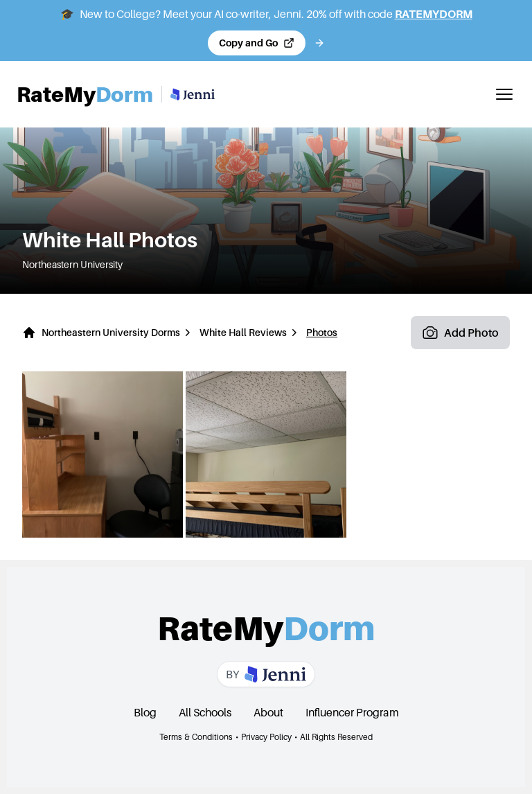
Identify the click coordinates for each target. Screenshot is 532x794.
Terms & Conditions (196, 737)
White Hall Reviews (243, 332)
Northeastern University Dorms (111, 332)
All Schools (205, 712)
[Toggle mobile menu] (504, 94)
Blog (145, 712)
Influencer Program (352, 712)
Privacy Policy (266, 737)
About (268, 712)
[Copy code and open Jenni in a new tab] (257, 43)
